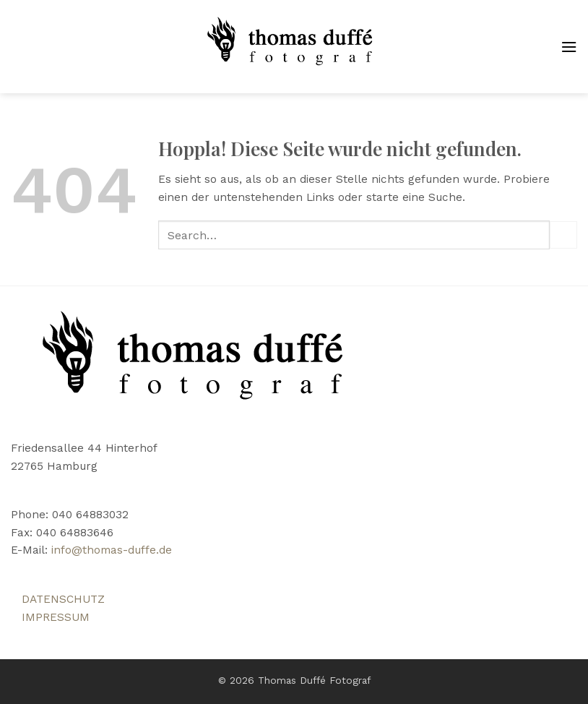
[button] (569, 47)
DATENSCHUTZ (63, 599)
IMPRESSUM (56, 617)
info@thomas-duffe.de (112, 550)
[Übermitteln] (563, 235)
